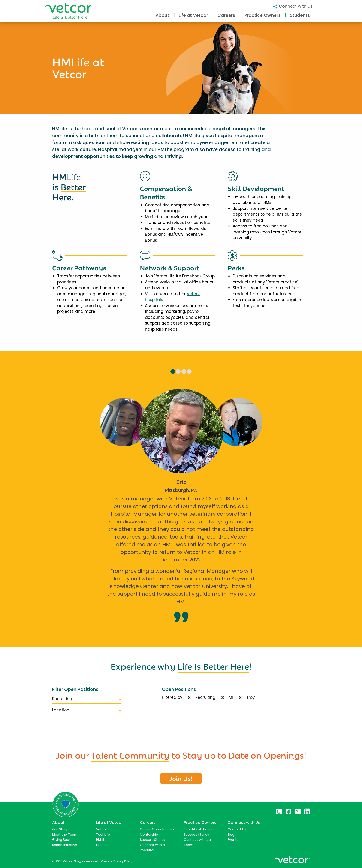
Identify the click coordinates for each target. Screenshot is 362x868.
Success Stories (152, 840)
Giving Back (61, 840)
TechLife (103, 835)
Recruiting (87, 699)
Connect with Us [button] (293, 6)
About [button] (162, 15)
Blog (231, 835)
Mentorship (149, 835)
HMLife (101, 840)
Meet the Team (65, 835)
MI (227, 697)
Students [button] (300, 15)
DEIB (99, 845)
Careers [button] (226, 15)
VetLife (102, 829)
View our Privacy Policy (117, 861)
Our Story (60, 829)
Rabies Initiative (65, 845)
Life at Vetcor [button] (193, 15)
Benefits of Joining (199, 829)
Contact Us (237, 829)
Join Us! (181, 778)
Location (87, 710)
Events (233, 840)
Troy (247, 697)
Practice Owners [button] (262, 15)
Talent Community (130, 754)
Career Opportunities (157, 829)
